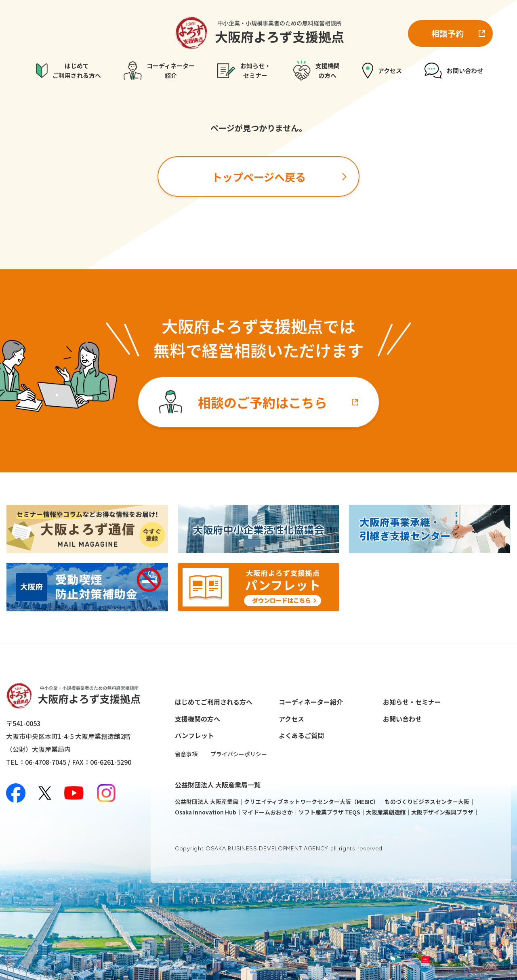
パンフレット (194, 735)
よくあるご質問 (301, 735)
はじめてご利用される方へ (214, 702)
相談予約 (448, 33)
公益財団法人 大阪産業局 (207, 802)
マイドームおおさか (267, 812)
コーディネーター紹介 (311, 702)
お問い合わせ (402, 719)
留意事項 (186, 754)
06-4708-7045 (46, 762)
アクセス (291, 719)
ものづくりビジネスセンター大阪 (427, 802)
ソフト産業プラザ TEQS (329, 812)
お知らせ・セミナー (412, 702)
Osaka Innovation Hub (206, 812)
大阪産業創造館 (386, 812)
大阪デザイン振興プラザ (442, 812)
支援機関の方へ (198, 719)
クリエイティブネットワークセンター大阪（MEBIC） (311, 802)
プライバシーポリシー (239, 754)
